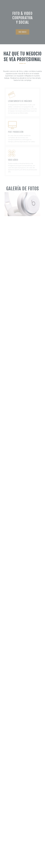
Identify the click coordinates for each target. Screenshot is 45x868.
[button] (23, 34)
